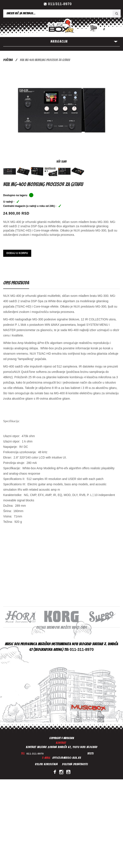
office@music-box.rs (67, 758)
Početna (8, 60)
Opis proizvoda (16, 283)
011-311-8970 (35, 754)
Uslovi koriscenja (46, 764)
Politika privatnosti (75, 764)
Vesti (91, 754)
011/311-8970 (60, 4)
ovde (84, 627)
